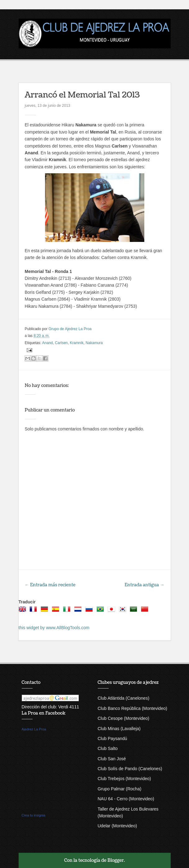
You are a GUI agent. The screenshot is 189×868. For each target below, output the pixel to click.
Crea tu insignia (34, 815)
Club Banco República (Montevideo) (133, 708)
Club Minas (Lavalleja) (119, 729)
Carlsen (61, 343)
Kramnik (77, 343)
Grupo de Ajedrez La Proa (70, 329)
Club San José (112, 759)
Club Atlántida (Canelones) (124, 698)
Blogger (116, 860)
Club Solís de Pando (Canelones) (130, 769)
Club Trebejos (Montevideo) (124, 779)
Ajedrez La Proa (34, 729)
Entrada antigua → (145, 585)
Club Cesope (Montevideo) (124, 718)
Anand (48, 343)
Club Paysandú (112, 738)
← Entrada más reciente (50, 585)
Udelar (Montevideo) (117, 826)
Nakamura (94, 343)
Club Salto (108, 748)
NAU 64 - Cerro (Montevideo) (126, 799)
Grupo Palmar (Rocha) (120, 789)
